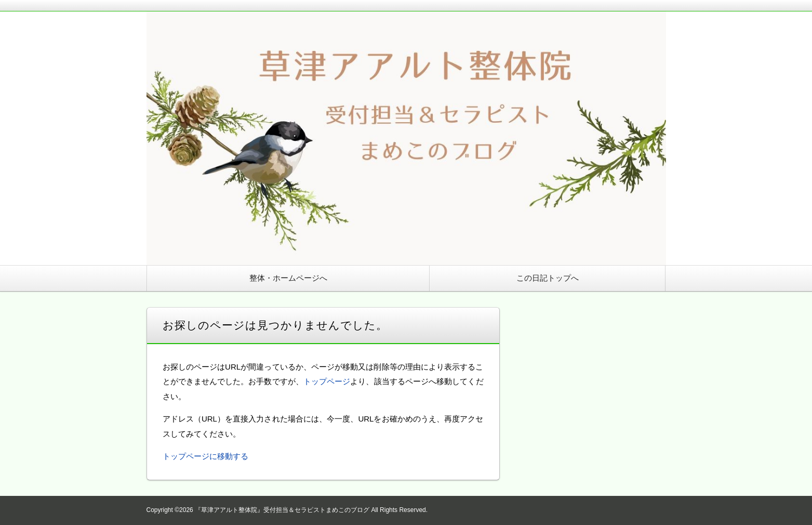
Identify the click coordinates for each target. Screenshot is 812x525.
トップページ (327, 381)
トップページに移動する (205, 456)
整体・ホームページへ (288, 278)
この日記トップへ (548, 278)
